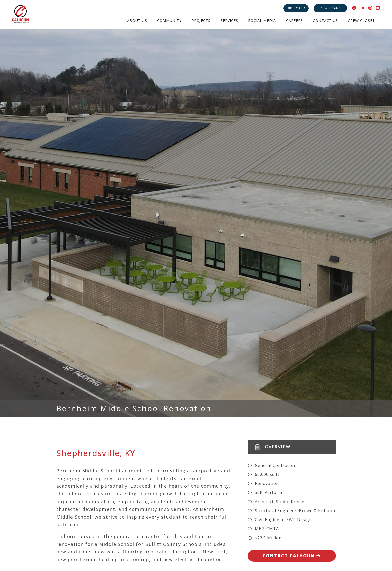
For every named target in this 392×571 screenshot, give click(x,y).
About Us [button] (137, 21)
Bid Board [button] (296, 8)
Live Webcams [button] (329, 8)
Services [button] (229, 21)
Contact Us (325, 21)
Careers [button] (294, 21)
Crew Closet (361, 21)
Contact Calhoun (292, 556)
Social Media (262, 21)
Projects (201, 21)
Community (169, 21)
